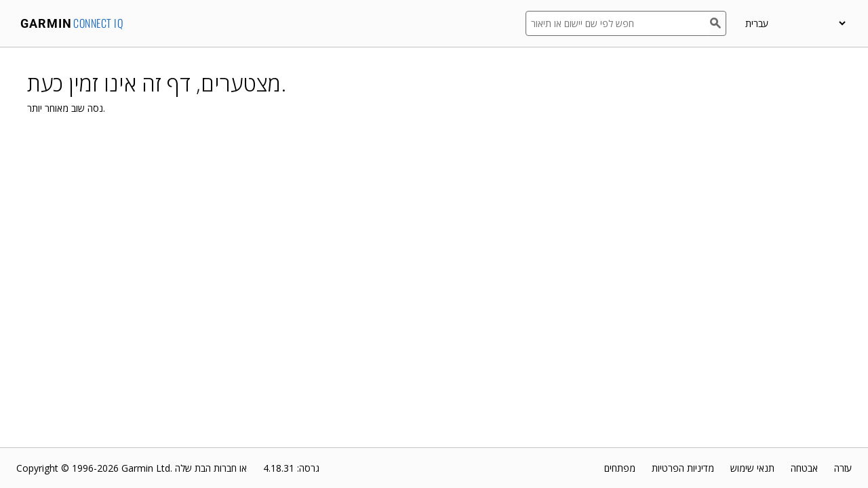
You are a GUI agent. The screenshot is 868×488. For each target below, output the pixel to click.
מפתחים (620, 468)
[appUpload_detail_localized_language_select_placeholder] (795, 23)
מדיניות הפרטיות (683, 468)
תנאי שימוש (752, 468)
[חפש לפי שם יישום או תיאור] (618, 23)
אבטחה (804, 468)
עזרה (843, 468)
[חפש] (718, 23)
